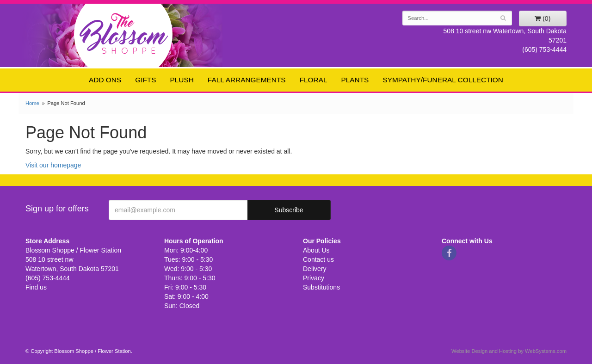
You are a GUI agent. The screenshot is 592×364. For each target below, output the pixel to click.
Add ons (105, 80)
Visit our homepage (53, 165)
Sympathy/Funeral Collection (443, 80)
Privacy (314, 278)
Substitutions (321, 287)
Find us (36, 287)
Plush (182, 80)
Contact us (318, 259)
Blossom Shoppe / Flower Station (124, 33)
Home (32, 103)
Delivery (315, 269)
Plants (355, 80)
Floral (314, 80)
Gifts (145, 80)
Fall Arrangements (247, 80)
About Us (316, 250)
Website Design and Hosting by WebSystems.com (509, 351)
